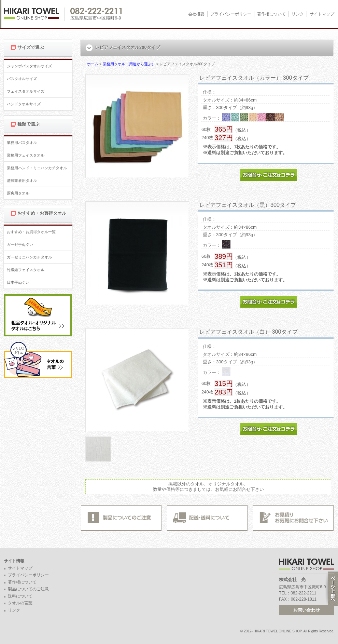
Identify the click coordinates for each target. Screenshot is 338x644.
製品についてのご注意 (28, 589)
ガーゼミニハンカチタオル (29, 257)
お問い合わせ (307, 610)
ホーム (93, 64)
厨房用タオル (18, 193)
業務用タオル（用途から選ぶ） (129, 64)
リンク (298, 14)
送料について (20, 596)
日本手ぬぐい (18, 282)
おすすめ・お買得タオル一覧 (31, 232)
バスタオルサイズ (22, 79)
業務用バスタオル (22, 143)
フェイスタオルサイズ (26, 91)
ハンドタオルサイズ (24, 104)
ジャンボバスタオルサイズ (29, 66)
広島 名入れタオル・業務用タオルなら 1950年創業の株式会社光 (34, 14)
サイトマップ (322, 14)
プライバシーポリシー (231, 14)
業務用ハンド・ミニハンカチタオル (37, 168)
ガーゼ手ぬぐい (20, 244)
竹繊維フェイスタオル (26, 270)
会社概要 (196, 14)
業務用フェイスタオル (26, 155)
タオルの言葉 (20, 603)
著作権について (271, 14)
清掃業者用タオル (22, 180)
